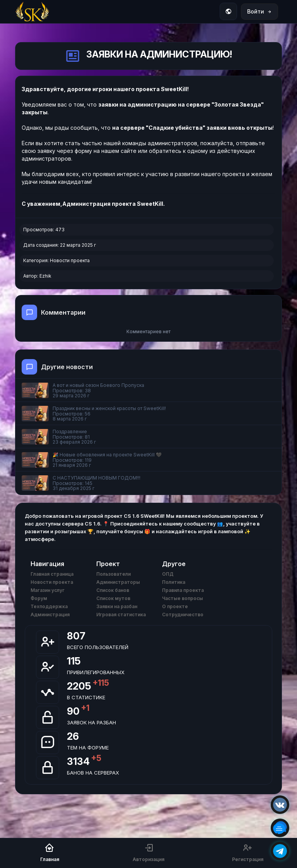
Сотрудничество (183, 615)
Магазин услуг (48, 590)
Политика (174, 582)
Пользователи (114, 574)
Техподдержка (49, 606)
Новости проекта (70, 260)
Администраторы (118, 582)
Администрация (50, 615)
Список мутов (113, 598)
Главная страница (52, 574)
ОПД (168, 574)
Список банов (113, 590)
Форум (39, 598)
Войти (259, 11)
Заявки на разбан (117, 606)
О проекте (175, 606)
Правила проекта (183, 590)
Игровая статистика (121, 615)
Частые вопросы (183, 598)
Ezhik (45, 276)
